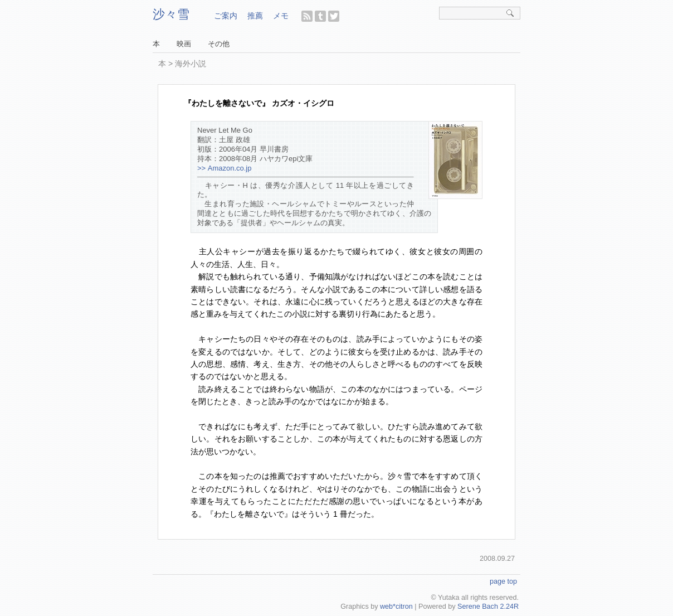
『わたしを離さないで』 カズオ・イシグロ (259, 103)
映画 (184, 44)
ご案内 (226, 16)
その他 (219, 44)
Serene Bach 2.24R (488, 607)
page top (503, 581)
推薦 (255, 16)
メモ (281, 16)
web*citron (396, 607)
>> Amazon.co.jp (224, 168)
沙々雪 (171, 14)
